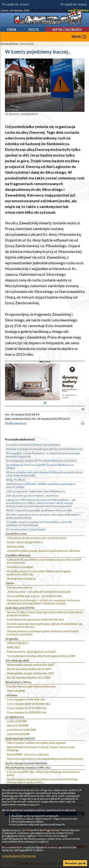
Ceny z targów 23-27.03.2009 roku (27, 708)
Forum (11, 29)
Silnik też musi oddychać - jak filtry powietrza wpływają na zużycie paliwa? (41, 485)
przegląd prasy (15, 717)
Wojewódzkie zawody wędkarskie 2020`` (31, 665)
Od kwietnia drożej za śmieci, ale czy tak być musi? (37, 538)
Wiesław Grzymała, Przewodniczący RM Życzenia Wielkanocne (44, 449)
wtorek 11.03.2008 (18, 725)
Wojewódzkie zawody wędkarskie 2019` (31, 673)
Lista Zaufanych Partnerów (19, 856)
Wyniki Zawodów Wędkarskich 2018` (29, 678)
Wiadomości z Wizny (18, 682)
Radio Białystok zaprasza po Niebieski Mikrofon (35, 619)
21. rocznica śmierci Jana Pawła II (26, 529)
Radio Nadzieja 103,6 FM (20, 738)
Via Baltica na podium (20, 567)
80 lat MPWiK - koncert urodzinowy (28, 754)
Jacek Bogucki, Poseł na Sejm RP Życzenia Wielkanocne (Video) (40, 466)
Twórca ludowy (16, 691)
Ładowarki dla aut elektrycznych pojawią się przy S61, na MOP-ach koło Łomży (44, 561)
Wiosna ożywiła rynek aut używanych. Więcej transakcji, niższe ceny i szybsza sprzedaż (44, 474)
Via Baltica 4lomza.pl (18, 555)
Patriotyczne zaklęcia (20, 587)
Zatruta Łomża (16, 546)
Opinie (10, 583)
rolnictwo (12, 695)
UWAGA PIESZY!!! (18, 643)
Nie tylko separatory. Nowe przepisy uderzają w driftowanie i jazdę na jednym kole (43, 516)
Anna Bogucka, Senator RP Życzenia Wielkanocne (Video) (41, 461)
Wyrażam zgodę (75, 863)
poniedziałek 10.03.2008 (21, 730)
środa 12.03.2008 (17, 721)
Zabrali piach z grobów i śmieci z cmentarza (32, 496)
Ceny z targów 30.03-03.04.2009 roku (28, 704)
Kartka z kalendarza (67, 29)
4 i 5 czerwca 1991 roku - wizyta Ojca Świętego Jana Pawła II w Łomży (43, 773)
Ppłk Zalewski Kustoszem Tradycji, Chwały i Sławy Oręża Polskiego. (41, 749)
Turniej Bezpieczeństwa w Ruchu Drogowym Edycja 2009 (41, 656)
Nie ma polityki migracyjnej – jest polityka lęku (35, 596)
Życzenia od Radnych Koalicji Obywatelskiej (33, 445)
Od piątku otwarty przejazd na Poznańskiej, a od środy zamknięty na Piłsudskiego (39, 523)
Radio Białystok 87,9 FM (20, 608)
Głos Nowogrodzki (17, 660)
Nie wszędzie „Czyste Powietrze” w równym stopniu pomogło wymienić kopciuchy (43, 455)
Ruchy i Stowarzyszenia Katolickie (26, 763)
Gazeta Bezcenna (16, 534)
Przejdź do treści (16, 4)
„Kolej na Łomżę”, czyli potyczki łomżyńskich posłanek (39, 592)
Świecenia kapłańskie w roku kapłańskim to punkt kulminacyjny (45, 759)
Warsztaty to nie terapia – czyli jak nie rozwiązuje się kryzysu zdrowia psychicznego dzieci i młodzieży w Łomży (44, 602)
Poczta (34, 29)
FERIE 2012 (13, 647)
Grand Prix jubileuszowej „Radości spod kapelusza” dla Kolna (44, 551)
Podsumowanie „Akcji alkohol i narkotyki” (32, 652)
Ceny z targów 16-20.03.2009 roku (27, 712)
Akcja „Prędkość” (16, 480)
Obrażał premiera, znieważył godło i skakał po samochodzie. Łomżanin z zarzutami (43, 633)
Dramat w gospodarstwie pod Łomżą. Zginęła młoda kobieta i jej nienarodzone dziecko (45, 625)
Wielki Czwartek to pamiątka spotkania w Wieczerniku (39, 510)
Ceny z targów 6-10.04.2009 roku (26, 699)
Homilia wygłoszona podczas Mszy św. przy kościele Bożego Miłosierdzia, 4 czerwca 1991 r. (42, 781)
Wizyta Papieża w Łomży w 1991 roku (28, 767)
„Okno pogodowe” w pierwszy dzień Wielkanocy (35, 491)
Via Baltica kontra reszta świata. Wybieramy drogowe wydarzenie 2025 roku (39, 573)
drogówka (12, 639)
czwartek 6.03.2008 (18, 734)
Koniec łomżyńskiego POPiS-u (25, 542)
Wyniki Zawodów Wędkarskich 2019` (29, 669)
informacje (27, 44)
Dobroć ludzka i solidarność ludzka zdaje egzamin (36, 743)
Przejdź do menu (74, 4)
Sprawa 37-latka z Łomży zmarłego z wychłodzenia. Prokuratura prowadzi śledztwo (45, 614)
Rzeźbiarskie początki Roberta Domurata (31, 686)
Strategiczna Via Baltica (21, 579)
